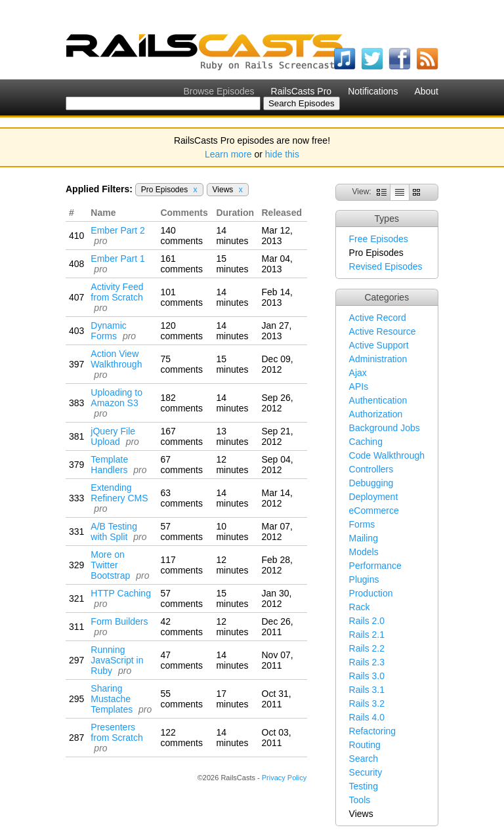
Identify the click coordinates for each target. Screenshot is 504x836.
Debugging (371, 483)
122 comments (181, 738)
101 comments (181, 297)
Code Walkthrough (387, 455)
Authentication (378, 400)
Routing (365, 745)
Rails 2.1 (367, 635)
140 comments (181, 236)
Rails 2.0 (367, 621)
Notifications (373, 91)
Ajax (358, 373)
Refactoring (373, 731)
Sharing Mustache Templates (112, 699)
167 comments (181, 436)
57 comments (181, 532)
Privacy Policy (284, 778)
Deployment (374, 497)
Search (364, 759)
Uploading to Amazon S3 (116, 398)
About (426, 91)
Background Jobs (385, 428)
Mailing (364, 538)
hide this (282, 154)
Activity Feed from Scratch (117, 292)
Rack (360, 607)
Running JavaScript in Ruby (117, 660)
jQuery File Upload (113, 436)
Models (364, 552)
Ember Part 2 (117, 230)
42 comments (181, 627)
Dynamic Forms (108, 331)
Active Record (378, 318)
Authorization (376, 414)
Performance (375, 566)
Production (371, 593)
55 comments (181, 699)
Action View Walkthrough (116, 359)
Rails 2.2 (367, 648)
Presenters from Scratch (116, 732)
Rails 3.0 (367, 676)
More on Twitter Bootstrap (110, 565)
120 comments (181, 331)
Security (366, 772)
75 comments (181, 364)
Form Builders (119, 621)
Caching (366, 442)
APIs (359, 387)
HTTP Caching (121, 593)
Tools (360, 800)
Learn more (228, 154)
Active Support (379, 345)
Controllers (371, 469)
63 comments (181, 498)
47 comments (181, 660)
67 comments (181, 465)
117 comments (181, 565)
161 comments (181, 264)
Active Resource (383, 331)
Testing (364, 786)
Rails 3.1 (367, 690)
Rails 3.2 (367, 703)
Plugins (364, 579)
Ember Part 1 (117, 259)
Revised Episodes (386, 266)
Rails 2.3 (367, 662)
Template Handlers (109, 465)
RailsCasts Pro (302, 91)
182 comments (181, 403)
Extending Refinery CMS (119, 493)
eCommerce (374, 511)
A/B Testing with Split (114, 532)
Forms (362, 524)
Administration (378, 359)
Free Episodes (379, 239)
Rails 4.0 (367, 717)
